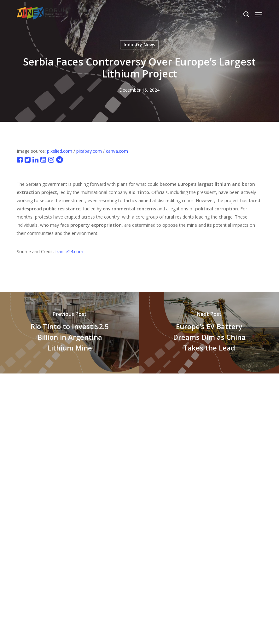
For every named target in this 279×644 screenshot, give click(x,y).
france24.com (69, 251)
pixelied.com (60, 151)
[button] (259, 14)
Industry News (139, 45)
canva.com (117, 151)
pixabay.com (89, 151)
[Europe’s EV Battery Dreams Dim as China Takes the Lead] (209, 333)
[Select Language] (229, 14)
